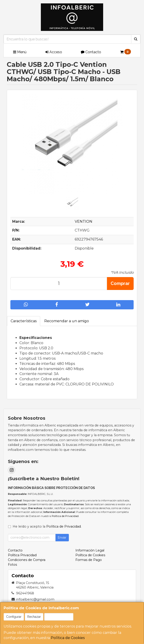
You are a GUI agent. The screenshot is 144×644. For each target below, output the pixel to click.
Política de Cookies (68, 638)
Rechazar (34, 617)
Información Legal (90, 550)
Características (24, 321)
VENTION (84, 221)
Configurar (14, 617)
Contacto (91, 52)
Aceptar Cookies (59, 617)
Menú (20, 52)
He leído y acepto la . (47, 526)
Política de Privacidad (65, 516)
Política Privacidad (22, 555)
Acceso (54, 52)
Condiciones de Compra (27, 560)
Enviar (62, 537)
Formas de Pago (89, 560)
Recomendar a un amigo (67, 321)
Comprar (120, 283)
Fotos (12, 565)
